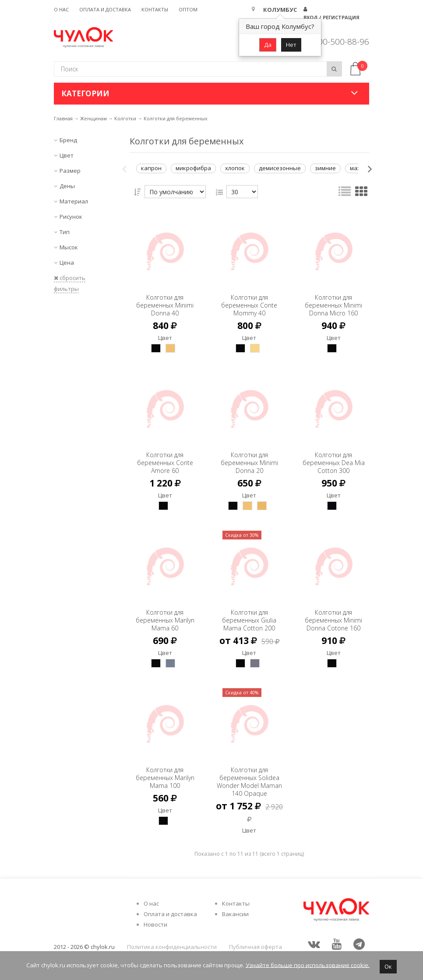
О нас (61, 9)
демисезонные (280, 168)
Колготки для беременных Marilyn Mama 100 (165, 770)
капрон (151, 168)
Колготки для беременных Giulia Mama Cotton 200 (249, 612)
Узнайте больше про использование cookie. (308, 965)
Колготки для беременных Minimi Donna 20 (249, 455)
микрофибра (193, 168)
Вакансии (235, 914)
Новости (155, 924)
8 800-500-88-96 (338, 42)
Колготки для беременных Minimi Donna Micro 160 (333, 301)
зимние (325, 168)
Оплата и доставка (105, 9)
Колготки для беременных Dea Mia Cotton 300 (333, 455)
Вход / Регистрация (331, 17)
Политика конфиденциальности (172, 947)
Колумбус (280, 10)
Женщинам (93, 118)
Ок (388, 966)
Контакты (155, 9)
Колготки (125, 118)
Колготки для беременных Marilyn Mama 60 (165, 612)
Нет (291, 45)
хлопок (235, 168)
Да (268, 45)
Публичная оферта (256, 947)
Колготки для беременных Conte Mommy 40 (249, 297)
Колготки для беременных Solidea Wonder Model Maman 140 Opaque (249, 778)
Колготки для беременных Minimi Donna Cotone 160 (333, 616)
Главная (63, 118)
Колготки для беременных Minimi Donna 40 (165, 297)
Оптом (188, 9)
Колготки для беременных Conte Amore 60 (165, 455)
